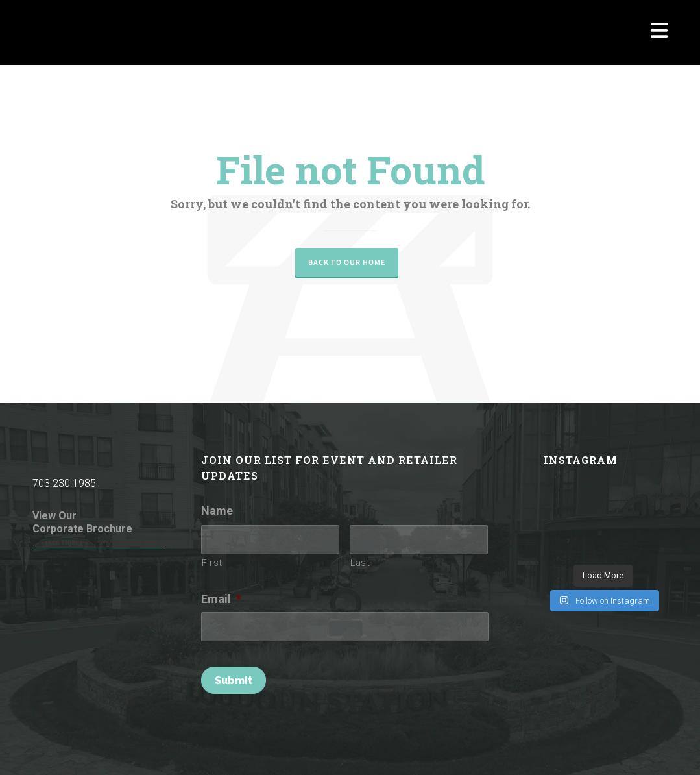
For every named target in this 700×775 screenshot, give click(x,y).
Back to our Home (347, 262)
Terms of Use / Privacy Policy (305, 747)
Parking (568, 747)
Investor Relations (631, 747)
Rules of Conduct (200, 747)
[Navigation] (659, 32)
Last (360, 563)
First (212, 563)
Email (221, 599)
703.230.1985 (64, 483)
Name (217, 511)
